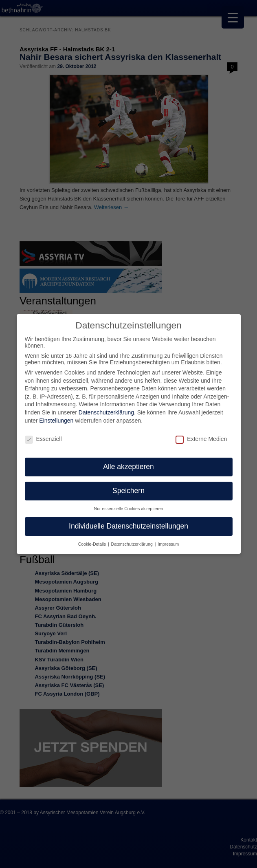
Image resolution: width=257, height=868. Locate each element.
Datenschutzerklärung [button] (133, 544)
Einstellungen (56, 420)
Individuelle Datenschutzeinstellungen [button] (128, 526)
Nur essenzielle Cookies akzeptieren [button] (129, 508)
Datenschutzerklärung (106, 412)
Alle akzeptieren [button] (128, 466)
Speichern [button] (128, 490)
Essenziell (43, 438)
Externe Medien (201, 438)
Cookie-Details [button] (93, 544)
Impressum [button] (168, 544)
